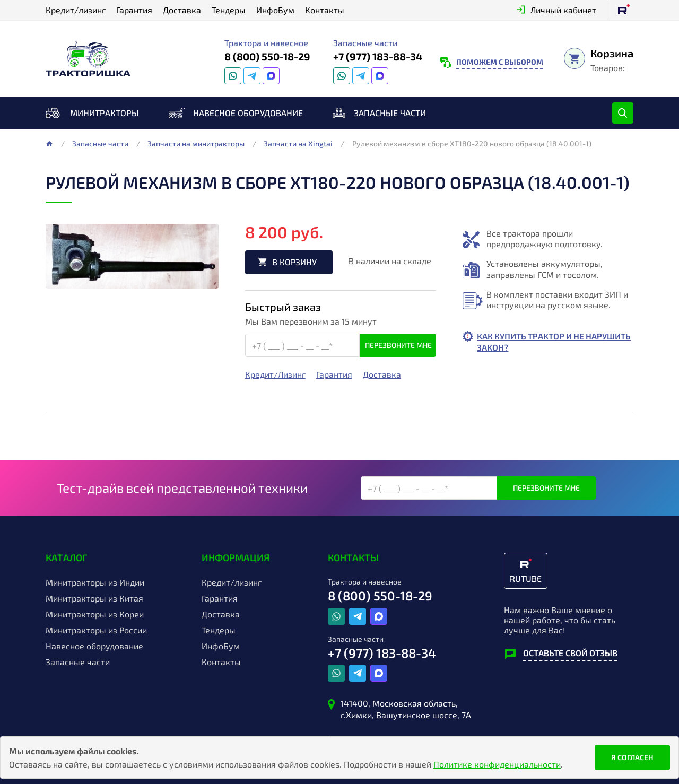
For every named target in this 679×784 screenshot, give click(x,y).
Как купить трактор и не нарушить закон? (532, 342)
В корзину (295, 262)
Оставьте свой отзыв (570, 653)
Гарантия (134, 10)
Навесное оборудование (248, 113)
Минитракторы (105, 113)
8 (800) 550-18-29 (267, 56)
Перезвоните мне (398, 346)
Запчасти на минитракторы (196, 144)
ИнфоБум (275, 10)
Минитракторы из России (96, 630)
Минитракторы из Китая (94, 598)
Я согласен (632, 757)
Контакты (325, 10)
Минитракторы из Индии (95, 582)
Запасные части (390, 113)
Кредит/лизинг (76, 10)
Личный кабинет (563, 10)
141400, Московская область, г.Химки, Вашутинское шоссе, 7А (406, 709)
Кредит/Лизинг (275, 375)
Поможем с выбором (500, 62)
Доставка (182, 10)
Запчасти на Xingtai (298, 144)
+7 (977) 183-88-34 (378, 56)
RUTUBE (526, 578)
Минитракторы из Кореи (95, 614)
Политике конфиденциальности (497, 764)
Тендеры (229, 10)
